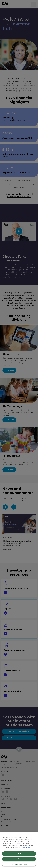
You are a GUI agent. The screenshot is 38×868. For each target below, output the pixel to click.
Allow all (19, 854)
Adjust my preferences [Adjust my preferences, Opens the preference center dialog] (19, 864)
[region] (19, 850)
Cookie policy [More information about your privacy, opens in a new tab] (25, 847)
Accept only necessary (19, 859)
